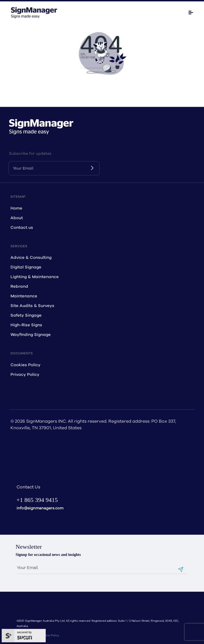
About (17, 218)
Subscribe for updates (30, 153)
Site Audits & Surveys (32, 306)
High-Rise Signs (26, 325)
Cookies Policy (25, 365)
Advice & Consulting (31, 258)
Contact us (22, 228)
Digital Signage (26, 267)
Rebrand (19, 286)
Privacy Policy (25, 375)
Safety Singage (26, 315)
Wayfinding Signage (31, 335)
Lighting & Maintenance (35, 277)
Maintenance (24, 296)
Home (16, 208)
